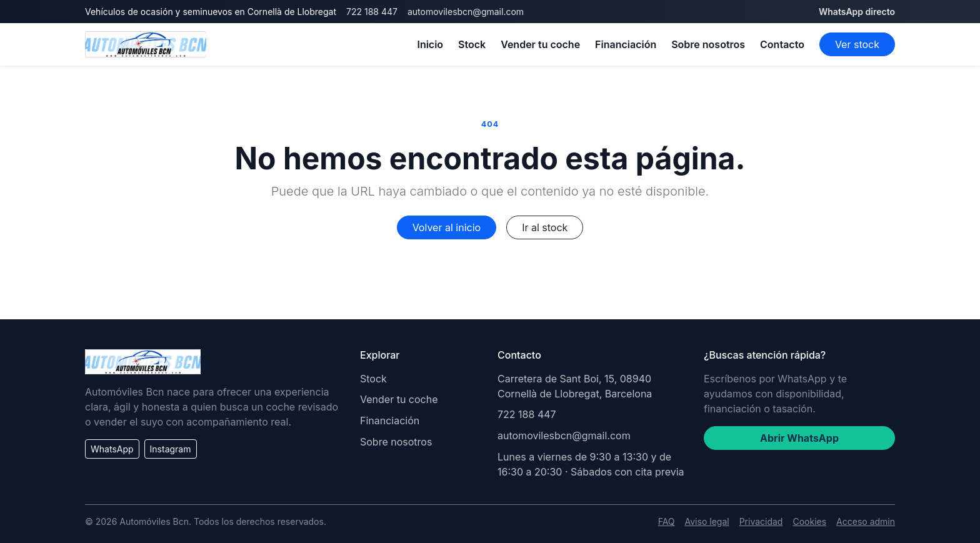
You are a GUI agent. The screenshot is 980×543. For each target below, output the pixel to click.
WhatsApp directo (857, 12)
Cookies (809, 521)
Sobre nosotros (708, 44)
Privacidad (761, 521)
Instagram (171, 449)
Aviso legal (707, 521)
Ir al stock (545, 227)
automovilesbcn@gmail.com (466, 12)
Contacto (782, 44)
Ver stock (857, 44)
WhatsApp (112, 449)
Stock (472, 44)
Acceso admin (866, 521)
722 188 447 (372, 12)
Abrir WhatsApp (799, 438)
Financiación (626, 44)
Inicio (430, 44)
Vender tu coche (540, 44)
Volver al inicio (447, 227)
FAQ (667, 521)
